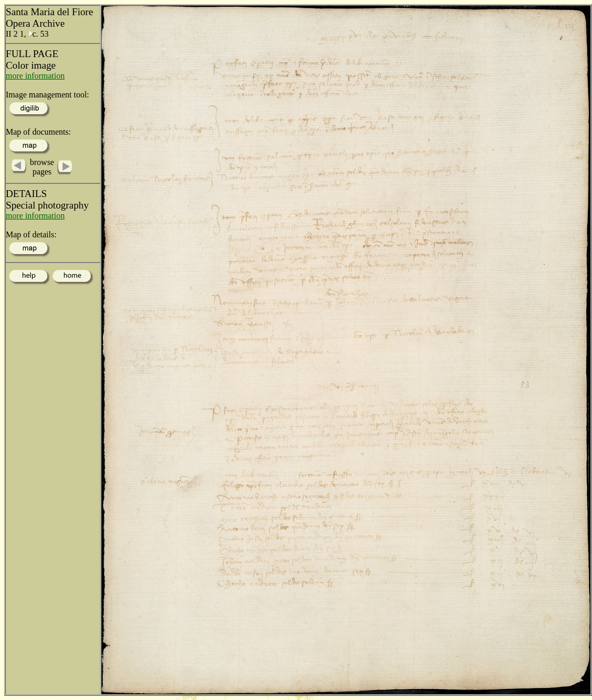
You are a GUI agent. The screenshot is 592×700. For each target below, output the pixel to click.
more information (35, 76)
